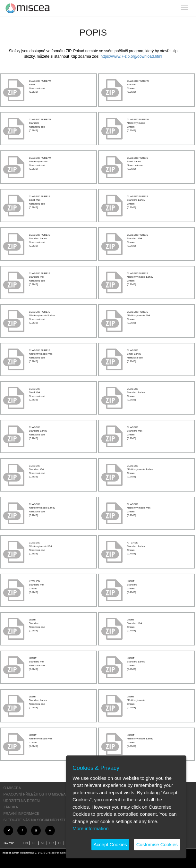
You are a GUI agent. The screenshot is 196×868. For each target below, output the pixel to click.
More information (91, 828)
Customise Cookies (157, 844)
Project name (28, 8)
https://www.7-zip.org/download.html (131, 56)
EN (25, 843)
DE (34, 843)
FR (52, 843)
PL (60, 843)
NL (43, 843)
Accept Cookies (110, 844)
